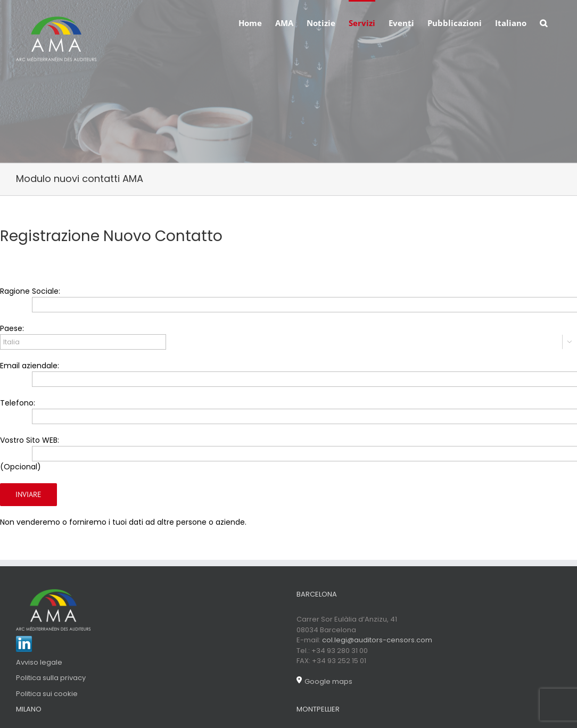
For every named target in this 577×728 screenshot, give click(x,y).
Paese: (12, 328)
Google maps (324, 681)
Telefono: (18, 403)
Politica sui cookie (47, 694)
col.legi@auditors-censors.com (377, 640)
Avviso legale (39, 662)
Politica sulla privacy (51, 678)
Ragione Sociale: (30, 291)
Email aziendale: (30, 366)
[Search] (544, 22)
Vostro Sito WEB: (30, 440)
